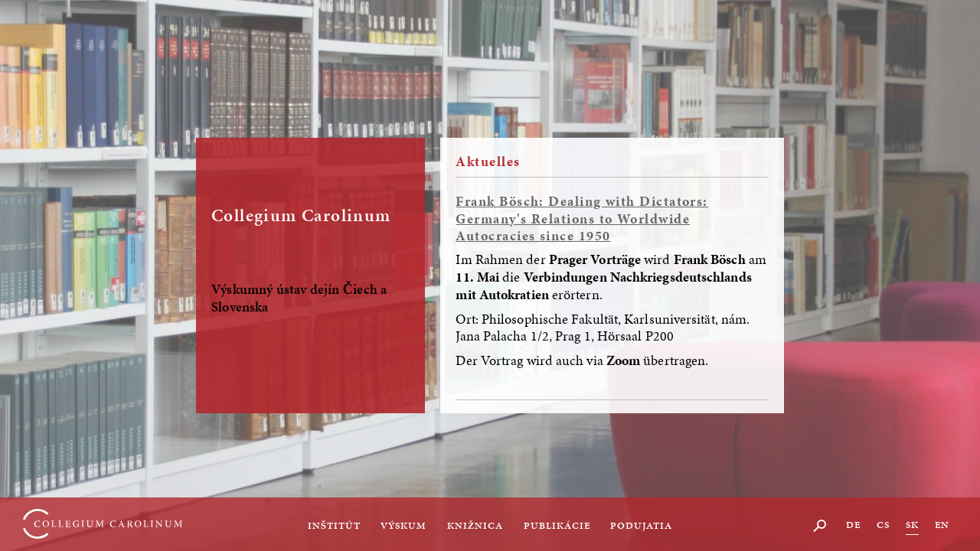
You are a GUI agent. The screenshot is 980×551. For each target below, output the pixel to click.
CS (883, 525)
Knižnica (475, 526)
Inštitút (335, 526)
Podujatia (641, 526)
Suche (820, 525)
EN (942, 525)
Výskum (403, 526)
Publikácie (557, 526)
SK (912, 525)
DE (853, 525)
